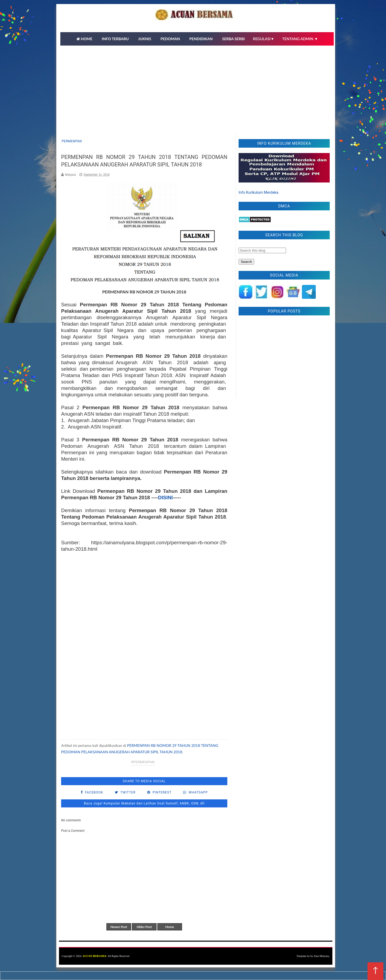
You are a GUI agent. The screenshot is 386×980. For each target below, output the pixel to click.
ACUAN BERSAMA (94, 956)
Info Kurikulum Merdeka (258, 192)
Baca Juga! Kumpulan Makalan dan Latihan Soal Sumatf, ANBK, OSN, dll (144, 803)
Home (170, 927)
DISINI (165, 498)
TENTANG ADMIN (300, 39)
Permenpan (72, 141)
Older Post (144, 927)
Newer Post (119, 927)
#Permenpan (143, 762)
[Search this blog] (262, 250)
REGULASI (264, 39)
